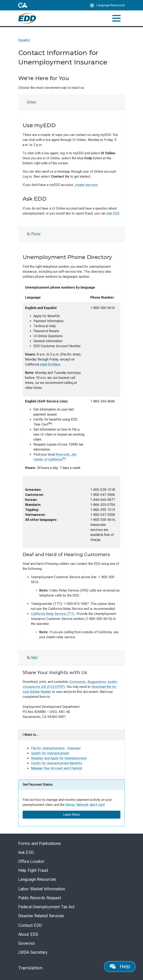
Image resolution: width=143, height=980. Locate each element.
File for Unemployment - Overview (56, 748)
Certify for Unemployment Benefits (57, 763)
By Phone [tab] (34, 234)
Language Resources (37, 879)
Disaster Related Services (41, 916)
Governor (27, 943)
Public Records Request (40, 898)
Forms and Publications (40, 843)
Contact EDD (30, 925)
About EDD (28, 934)
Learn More (72, 815)
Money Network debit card (85, 805)
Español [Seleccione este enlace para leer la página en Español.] (24, 40)
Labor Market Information (42, 889)
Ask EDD (113, 213)
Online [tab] (31, 102)
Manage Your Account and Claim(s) (57, 768)
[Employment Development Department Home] (27, 18)
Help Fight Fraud (33, 870)
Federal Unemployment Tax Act (46, 907)
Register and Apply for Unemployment (59, 758)
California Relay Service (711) (53, 614)
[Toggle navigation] (116, 18)
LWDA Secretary (33, 952)
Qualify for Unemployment (50, 753)
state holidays (50, 364)
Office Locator (31, 861)
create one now (86, 185)
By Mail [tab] (32, 658)
